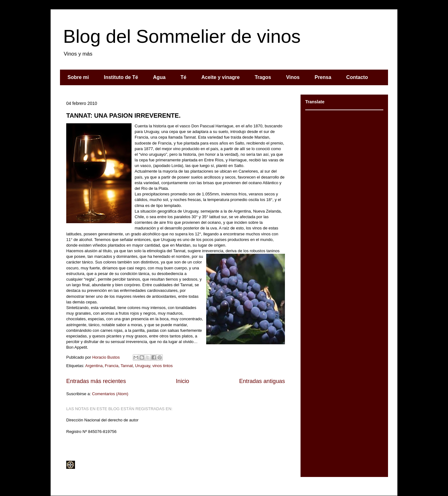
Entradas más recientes (96, 381)
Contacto (357, 77)
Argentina (94, 366)
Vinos (293, 77)
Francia (112, 366)
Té (184, 77)
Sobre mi (78, 77)
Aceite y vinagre (220, 77)
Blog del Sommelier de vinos (182, 36)
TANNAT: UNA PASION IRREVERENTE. (123, 115)
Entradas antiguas (262, 381)
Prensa (323, 77)
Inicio (182, 381)
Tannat (127, 366)
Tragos (263, 77)
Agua (159, 77)
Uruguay (142, 366)
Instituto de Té (121, 77)
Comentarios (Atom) (110, 394)
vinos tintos (163, 366)
